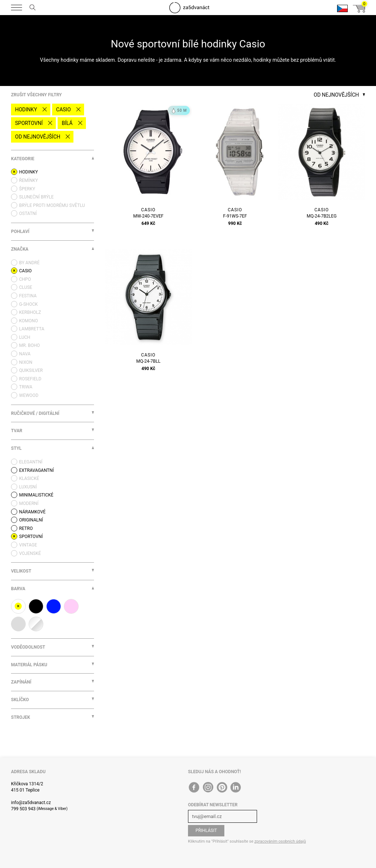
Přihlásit (206, 831)
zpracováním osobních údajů (280, 841)
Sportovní (29, 123)
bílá (67, 123)
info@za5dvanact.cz (31, 803)
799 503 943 (23, 809)
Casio (64, 110)
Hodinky (26, 110)
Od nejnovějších (38, 137)
